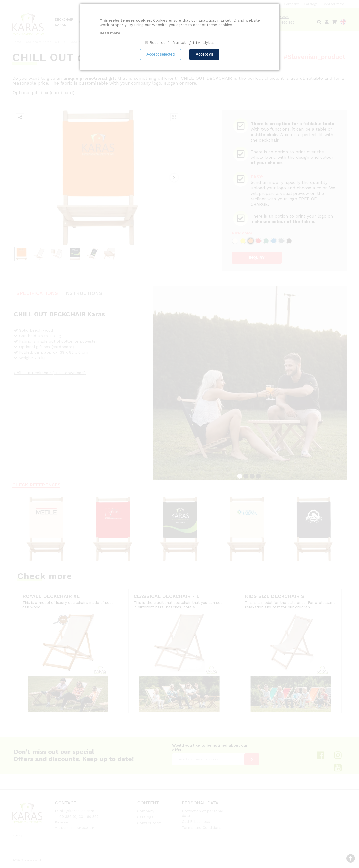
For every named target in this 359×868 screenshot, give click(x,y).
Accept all (204, 54)
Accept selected (160, 54)
